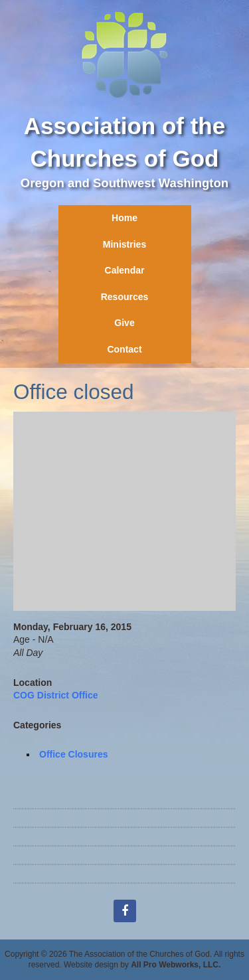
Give (124, 323)
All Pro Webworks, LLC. (176, 965)
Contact (124, 349)
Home (124, 218)
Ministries (124, 244)
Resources (125, 297)
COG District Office (56, 695)
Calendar (125, 270)
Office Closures (73, 754)
